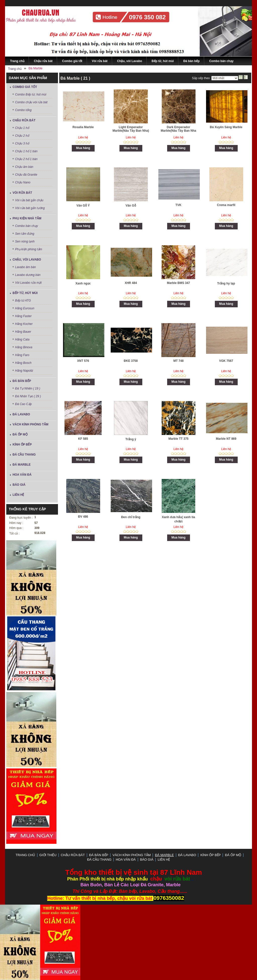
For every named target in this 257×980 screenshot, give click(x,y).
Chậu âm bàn (24, 167)
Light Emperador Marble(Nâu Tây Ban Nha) (131, 129)
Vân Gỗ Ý (83, 206)
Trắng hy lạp (226, 283)
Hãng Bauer (23, 332)
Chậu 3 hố (22, 143)
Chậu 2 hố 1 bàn (26, 159)
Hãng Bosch (23, 363)
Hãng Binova (24, 347)
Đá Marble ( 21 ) (75, 78)
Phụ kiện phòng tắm (29, 249)
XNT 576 (83, 361)
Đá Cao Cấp (23, 404)
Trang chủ (25, 855)
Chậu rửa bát (24, 120)
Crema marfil (226, 205)
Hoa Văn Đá (22, 475)
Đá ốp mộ (20, 434)
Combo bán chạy (26, 226)
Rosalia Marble (83, 127)
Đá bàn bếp (22, 381)
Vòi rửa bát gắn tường (30, 208)
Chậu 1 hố (22, 128)
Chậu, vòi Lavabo (27, 260)
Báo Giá (19, 485)
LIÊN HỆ (18, 495)
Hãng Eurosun (25, 308)
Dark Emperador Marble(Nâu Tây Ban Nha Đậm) (178, 131)
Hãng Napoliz (24, 371)
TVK (178, 205)
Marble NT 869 (226, 439)
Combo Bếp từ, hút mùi (31, 94)
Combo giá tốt (25, 87)
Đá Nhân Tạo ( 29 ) (28, 396)
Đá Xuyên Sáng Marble (226, 127)
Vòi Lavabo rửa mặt (28, 283)
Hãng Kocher (24, 324)
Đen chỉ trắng (131, 517)
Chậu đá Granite (26, 175)
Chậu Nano (23, 182)
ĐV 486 (83, 517)
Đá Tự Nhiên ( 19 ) (28, 388)
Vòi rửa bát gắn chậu (29, 200)
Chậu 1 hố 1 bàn (26, 151)
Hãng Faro (22, 355)
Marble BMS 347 (178, 283)
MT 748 (179, 361)
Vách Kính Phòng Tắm (30, 424)
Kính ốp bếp (22, 445)
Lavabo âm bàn (25, 267)
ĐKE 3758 (131, 361)
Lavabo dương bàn (28, 275)
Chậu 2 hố (22, 136)
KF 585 (83, 439)
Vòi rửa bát (22, 193)
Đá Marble (22, 465)
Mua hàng (83, 148)
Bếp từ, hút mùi (25, 293)
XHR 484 (131, 283)
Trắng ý (131, 439)
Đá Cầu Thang (24, 455)
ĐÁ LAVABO (21, 414)
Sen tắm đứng (25, 234)
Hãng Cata (22, 339)
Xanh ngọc (83, 283)
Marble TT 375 (178, 439)
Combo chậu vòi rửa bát (31, 102)
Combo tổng (23, 110)
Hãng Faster (23, 316)
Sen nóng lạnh (25, 241)
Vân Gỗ (131, 206)
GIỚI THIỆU (48, 855)
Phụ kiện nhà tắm (27, 218)
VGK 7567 (226, 361)
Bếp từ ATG (23, 301)
